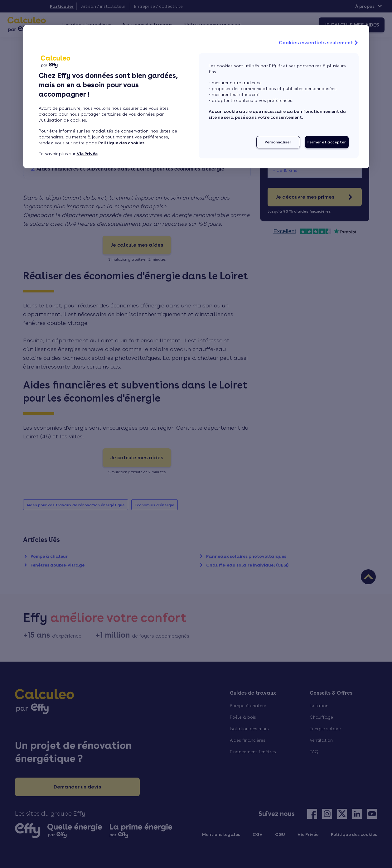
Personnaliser (278, 142)
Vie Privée (87, 154)
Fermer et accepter (327, 142)
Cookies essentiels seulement (319, 43)
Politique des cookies (121, 143)
